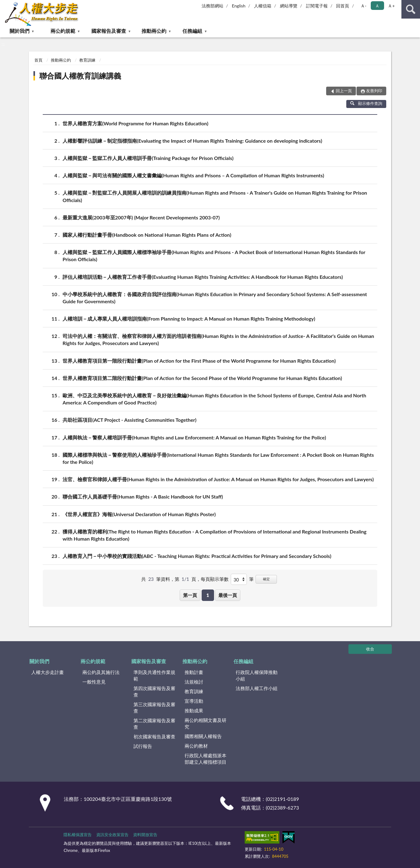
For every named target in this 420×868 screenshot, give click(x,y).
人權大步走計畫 (48, 672)
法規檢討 (194, 682)
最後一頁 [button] (228, 595)
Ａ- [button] (363, 6)
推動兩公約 (154, 31)
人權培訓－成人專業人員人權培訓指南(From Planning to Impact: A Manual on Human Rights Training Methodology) (189, 319)
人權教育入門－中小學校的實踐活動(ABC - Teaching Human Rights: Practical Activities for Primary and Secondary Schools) (197, 556)
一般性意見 (94, 682)
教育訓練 (87, 60)
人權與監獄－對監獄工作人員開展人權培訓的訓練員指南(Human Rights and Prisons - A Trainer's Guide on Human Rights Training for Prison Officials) (215, 196)
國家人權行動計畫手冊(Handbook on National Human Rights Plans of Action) (147, 235)
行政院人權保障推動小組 (257, 675)
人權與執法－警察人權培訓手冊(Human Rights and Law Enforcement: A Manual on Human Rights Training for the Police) (194, 437)
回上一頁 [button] (344, 91)
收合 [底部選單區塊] (370, 649)
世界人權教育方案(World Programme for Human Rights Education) (136, 123)
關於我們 (20, 31)
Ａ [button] (377, 6)
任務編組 (192, 31)
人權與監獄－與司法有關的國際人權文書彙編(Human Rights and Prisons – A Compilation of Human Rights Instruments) (193, 175)
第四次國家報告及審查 (154, 691)
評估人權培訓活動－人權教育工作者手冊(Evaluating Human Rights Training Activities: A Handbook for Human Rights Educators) (203, 277)
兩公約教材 (196, 746)
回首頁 (343, 6)
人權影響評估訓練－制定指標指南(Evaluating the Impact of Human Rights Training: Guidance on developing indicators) (192, 141)
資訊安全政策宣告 (112, 835)
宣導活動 (194, 701)
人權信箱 (263, 6)
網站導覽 (289, 6)
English (239, 6)
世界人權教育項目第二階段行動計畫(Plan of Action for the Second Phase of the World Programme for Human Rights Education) (202, 378)
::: (5, 5)
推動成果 (194, 710)
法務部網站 (212, 6)
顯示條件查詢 (366, 103)
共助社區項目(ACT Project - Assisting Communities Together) (129, 420)
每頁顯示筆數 (215, 579)
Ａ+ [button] (391, 6)
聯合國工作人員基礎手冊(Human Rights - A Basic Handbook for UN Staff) (143, 497)
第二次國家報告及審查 (154, 724)
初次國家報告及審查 (154, 736)
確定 (266, 579)
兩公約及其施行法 (101, 672)
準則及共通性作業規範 (154, 675)
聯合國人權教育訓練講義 (80, 76)
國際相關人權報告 (203, 736)
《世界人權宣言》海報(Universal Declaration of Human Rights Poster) (139, 514)
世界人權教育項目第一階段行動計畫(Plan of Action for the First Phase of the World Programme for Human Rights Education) (199, 361)
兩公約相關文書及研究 (206, 723)
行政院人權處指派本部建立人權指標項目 (206, 759)
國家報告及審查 (109, 31)
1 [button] (208, 595)
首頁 (38, 60)
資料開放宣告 (145, 835)
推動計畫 (194, 672)
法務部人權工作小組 (257, 688)
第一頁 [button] (190, 595)
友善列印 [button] (374, 91)
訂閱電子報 (317, 6)
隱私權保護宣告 (78, 835)
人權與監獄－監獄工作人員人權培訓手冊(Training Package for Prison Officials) (148, 158)
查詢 (411, 9)
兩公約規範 (63, 31)
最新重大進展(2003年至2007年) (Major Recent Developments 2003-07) (141, 217)
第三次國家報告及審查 (154, 708)
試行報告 (143, 746)
